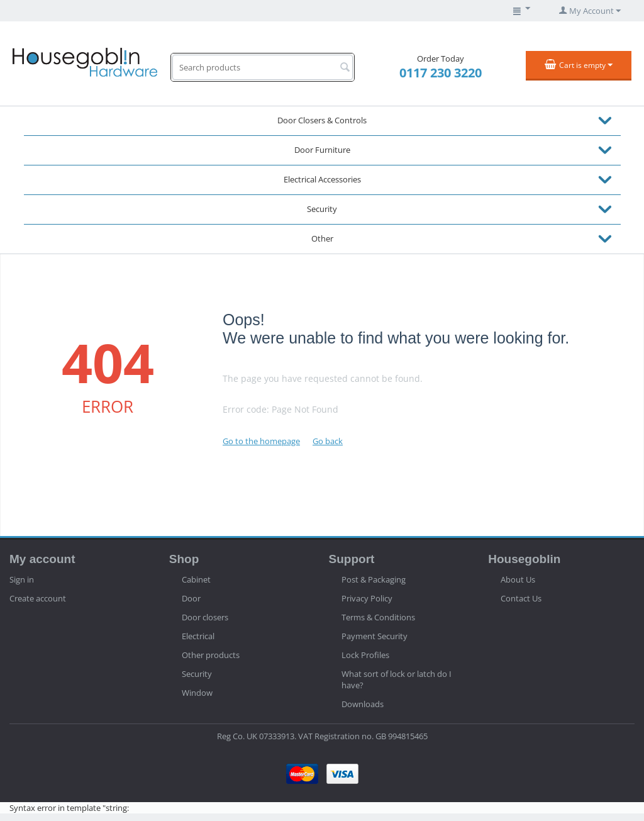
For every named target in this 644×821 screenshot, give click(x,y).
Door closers (205, 617)
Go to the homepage (261, 441)
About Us (518, 579)
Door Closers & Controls (322, 120)
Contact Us (521, 598)
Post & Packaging (374, 579)
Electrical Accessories (322, 179)
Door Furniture (322, 150)
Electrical (198, 636)
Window (197, 693)
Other (322, 238)
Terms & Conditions (378, 617)
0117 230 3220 (441, 73)
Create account (38, 598)
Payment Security (375, 636)
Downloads (363, 704)
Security (322, 209)
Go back (328, 441)
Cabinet (196, 579)
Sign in (22, 579)
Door (191, 598)
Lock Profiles (365, 655)
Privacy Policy (367, 598)
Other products (211, 655)
